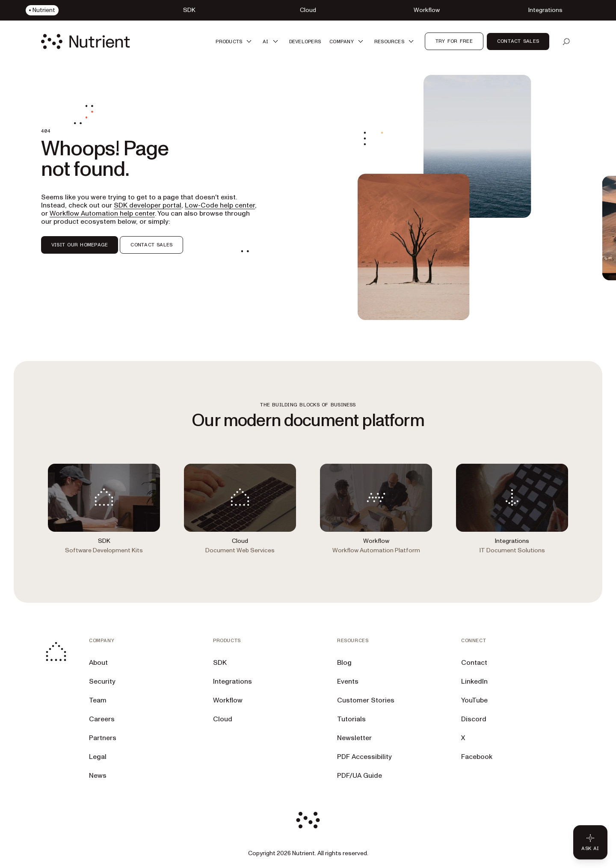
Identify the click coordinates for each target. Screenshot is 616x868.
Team (98, 700)
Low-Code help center (220, 205)
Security (102, 681)
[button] (235, 41)
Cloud (223, 719)
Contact (474, 663)
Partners (103, 738)
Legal (98, 757)
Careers (102, 719)
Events (348, 681)
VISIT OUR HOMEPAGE (80, 245)
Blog (344, 663)
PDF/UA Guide (360, 776)
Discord (474, 719)
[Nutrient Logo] (86, 41)
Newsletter (354, 738)
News (98, 776)
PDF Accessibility (364, 757)
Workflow (228, 700)
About (98, 663)
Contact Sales (518, 41)
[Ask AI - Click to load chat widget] (590, 842)
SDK (220, 663)
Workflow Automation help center (102, 213)
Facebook (477, 757)
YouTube (474, 700)
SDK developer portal (148, 205)
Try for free (454, 41)
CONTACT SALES (151, 245)
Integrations (232, 681)
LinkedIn (474, 681)
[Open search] (566, 41)
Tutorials (351, 719)
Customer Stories (366, 700)
